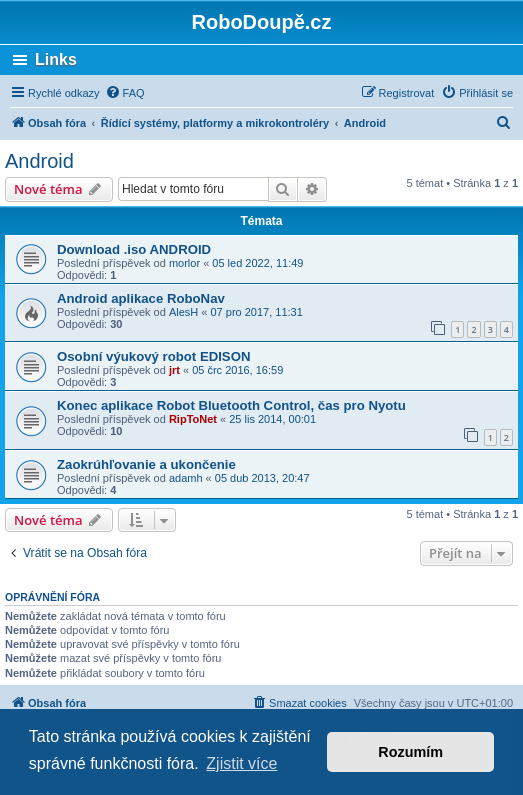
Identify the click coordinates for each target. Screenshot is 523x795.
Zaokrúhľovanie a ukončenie (146, 464)
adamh (186, 478)
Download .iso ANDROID (134, 249)
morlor (184, 263)
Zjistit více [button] (241, 763)
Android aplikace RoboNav (141, 298)
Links (56, 59)
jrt (174, 370)
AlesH (183, 312)
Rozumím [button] (410, 752)
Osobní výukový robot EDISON (153, 356)
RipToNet (193, 419)
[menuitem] (125, 93)
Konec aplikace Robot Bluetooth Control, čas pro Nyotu (231, 405)
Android (39, 161)
